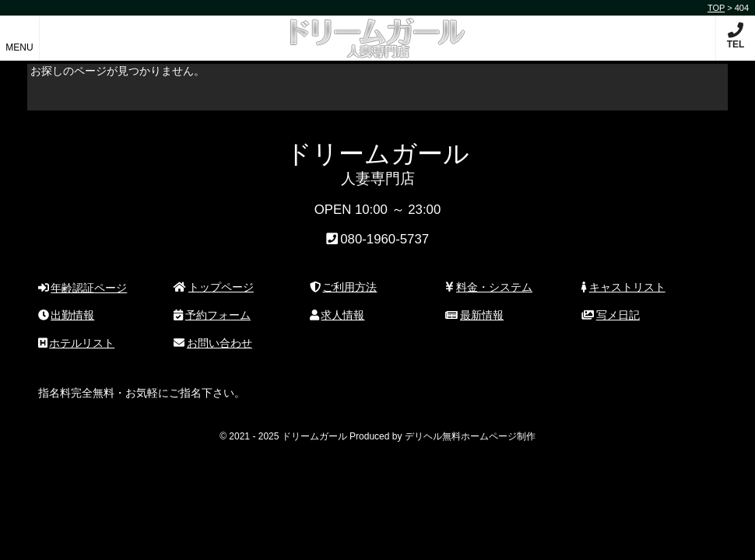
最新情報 (474, 315)
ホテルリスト (77, 343)
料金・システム (489, 287)
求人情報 (337, 315)
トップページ (214, 287)
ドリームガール (377, 30)
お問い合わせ (213, 343)
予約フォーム (212, 315)
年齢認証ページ (83, 288)
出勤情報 (67, 315)
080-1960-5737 (385, 239)
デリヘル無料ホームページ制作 (470, 436)
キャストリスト (623, 287)
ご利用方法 (344, 287)
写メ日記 (611, 315)
